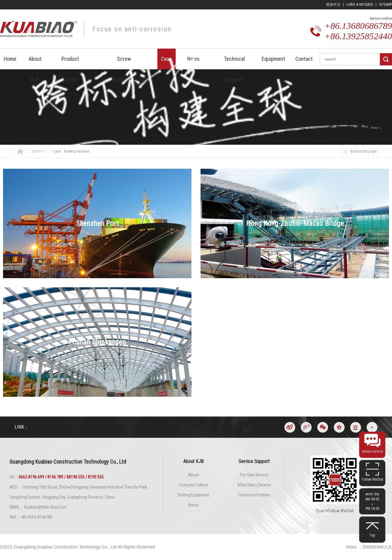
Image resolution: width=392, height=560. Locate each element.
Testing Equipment (193, 495)
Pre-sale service (254, 475)
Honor (193, 505)
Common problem (254, 495)
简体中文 (333, 5)
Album (193, 475)
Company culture (193, 485)
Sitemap (385, 5)
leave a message (360, 5)
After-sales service (254, 485)
